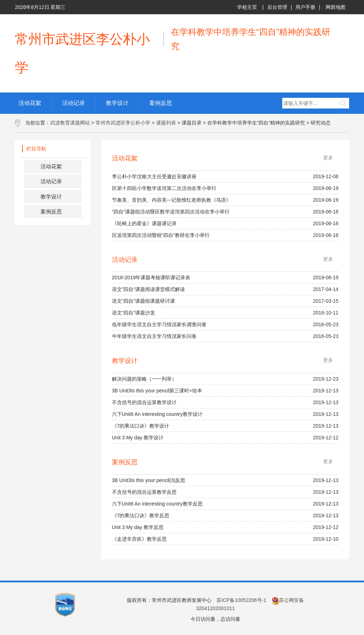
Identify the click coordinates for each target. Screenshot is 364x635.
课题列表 (166, 123)
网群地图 (336, 7)
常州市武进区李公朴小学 (123, 123)
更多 (328, 158)
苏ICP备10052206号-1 (241, 600)
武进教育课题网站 (70, 123)
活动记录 (51, 181)
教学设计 (51, 197)
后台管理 (277, 7)
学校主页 (247, 7)
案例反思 (51, 211)
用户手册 (305, 7)
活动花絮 (51, 166)
